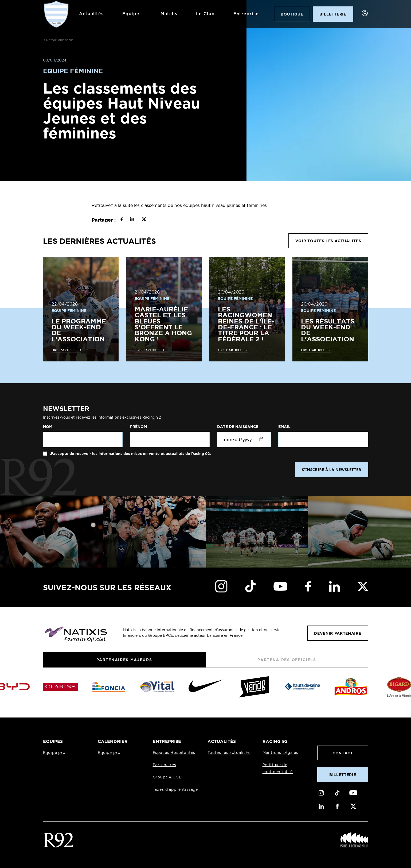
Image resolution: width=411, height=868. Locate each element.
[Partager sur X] (144, 220)
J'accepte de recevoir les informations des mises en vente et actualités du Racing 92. (130, 454)
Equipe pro (54, 753)
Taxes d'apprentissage (175, 790)
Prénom (138, 427)
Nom (48, 427)
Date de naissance (238, 427)
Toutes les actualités (229, 753)
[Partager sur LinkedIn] (132, 220)
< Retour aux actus (58, 40)
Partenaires (165, 765)
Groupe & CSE (167, 777)
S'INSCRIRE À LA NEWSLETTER (331, 470)
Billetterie (343, 775)
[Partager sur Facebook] (122, 220)
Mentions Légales (280, 753)
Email (284, 427)
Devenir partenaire (338, 633)
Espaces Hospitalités (174, 753)
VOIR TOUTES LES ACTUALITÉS (328, 241)
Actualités (91, 14)
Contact (343, 753)
